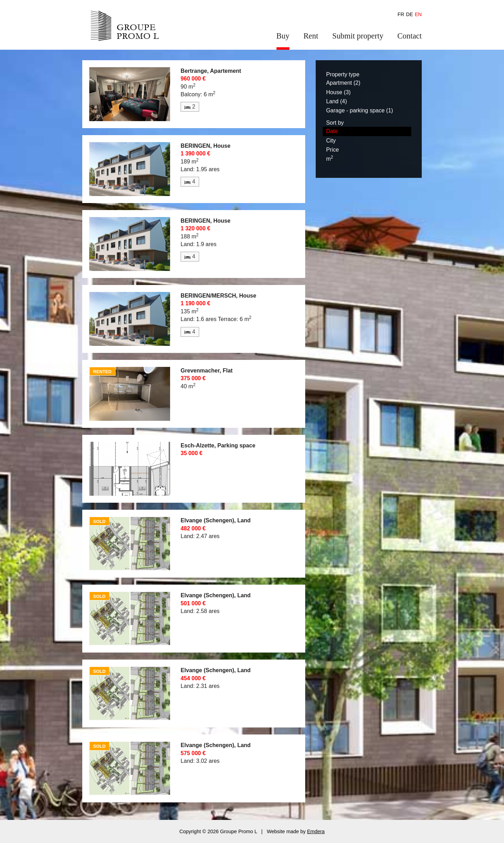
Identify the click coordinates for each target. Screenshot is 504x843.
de (409, 14)
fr (401, 14)
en (418, 14)
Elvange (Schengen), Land (216, 520)
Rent (311, 36)
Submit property (358, 36)
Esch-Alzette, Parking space (218, 445)
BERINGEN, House (205, 146)
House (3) (338, 92)
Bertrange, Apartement (211, 71)
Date (332, 131)
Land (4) (337, 101)
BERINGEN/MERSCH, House (218, 296)
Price (332, 150)
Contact (409, 36)
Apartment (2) (343, 83)
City (331, 141)
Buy (283, 36)
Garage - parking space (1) (360, 110)
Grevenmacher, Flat (207, 371)
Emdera (316, 831)
